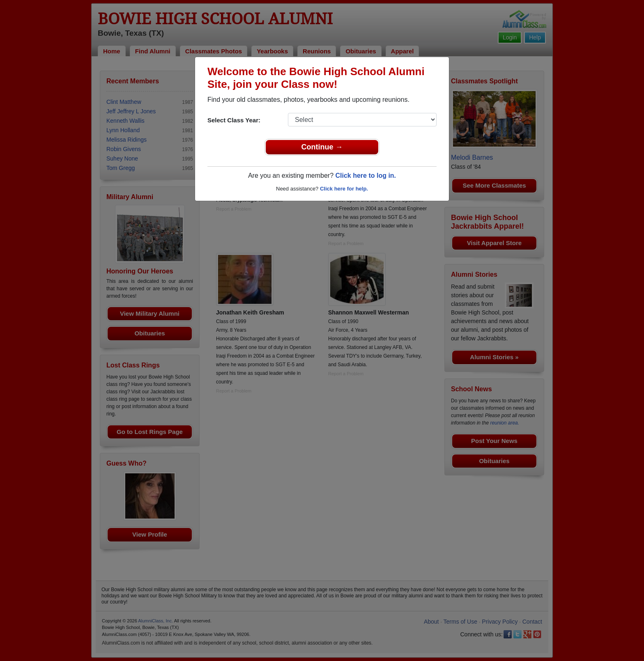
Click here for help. (344, 189)
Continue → (322, 147)
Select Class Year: (234, 120)
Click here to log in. (366, 176)
